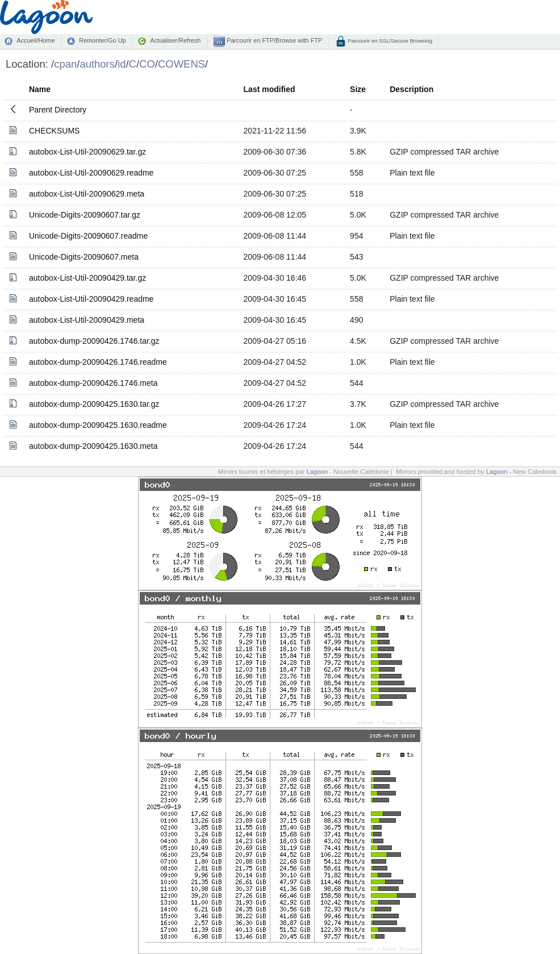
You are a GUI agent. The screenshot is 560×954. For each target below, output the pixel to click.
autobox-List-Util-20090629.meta (87, 194)
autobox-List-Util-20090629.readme (91, 173)
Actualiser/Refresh (175, 40)
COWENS (181, 64)
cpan (65, 64)
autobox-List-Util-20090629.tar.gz (87, 152)
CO (147, 64)
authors (97, 64)
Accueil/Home (35, 40)
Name (40, 89)
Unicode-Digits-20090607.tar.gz (85, 215)
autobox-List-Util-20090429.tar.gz (87, 278)
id (122, 64)
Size (358, 89)
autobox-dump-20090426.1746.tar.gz (94, 341)
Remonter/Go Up (102, 40)
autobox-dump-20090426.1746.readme (98, 362)
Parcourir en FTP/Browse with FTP (273, 40)
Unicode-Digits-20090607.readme (88, 236)
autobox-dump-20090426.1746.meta (93, 383)
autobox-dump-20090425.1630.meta (93, 446)
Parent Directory (58, 110)
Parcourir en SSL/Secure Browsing (389, 41)
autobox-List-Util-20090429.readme (91, 299)
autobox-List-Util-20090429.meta (87, 320)
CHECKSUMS (54, 131)
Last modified (269, 89)
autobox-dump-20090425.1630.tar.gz (94, 404)
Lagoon (317, 472)
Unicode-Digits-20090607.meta (84, 257)
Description (411, 89)
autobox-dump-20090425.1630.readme (98, 425)
